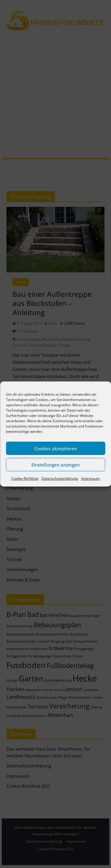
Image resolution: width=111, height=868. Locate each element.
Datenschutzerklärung (60, 478)
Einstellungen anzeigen (55, 465)
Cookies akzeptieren (56, 448)
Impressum (90, 478)
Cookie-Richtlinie (25, 478)
